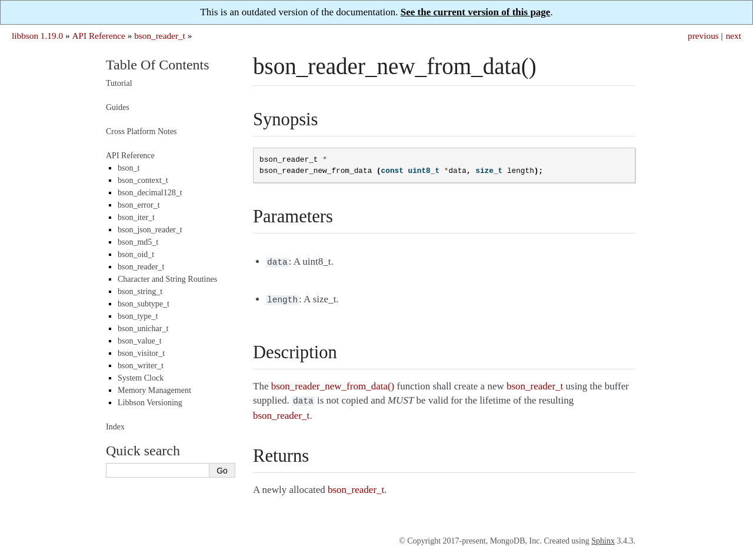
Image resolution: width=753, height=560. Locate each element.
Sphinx (603, 537)
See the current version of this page (476, 12)
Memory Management (154, 390)
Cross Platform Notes (141, 131)
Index (115, 427)
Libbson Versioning (150, 403)
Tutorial (119, 83)
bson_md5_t (138, 242)
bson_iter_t (136, 217)
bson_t (129, 168)
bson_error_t (139, 205)
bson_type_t (138, 316)
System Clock (141, 378)
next (734, 36)
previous (703, 36)
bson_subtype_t (144, 304)
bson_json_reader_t (150, 230)
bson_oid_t (136, 254)
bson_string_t (140, 291)
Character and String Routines (167, 279)
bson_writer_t (141, 366)
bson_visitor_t (141, 353)
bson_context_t (143, 180)
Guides (118, 107)
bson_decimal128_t (150, 193)
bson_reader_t (160, 36)
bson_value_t (140, 341)
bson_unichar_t (143, 329)
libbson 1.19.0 (37, 36)
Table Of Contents (158, 65)
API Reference (98, 36)
